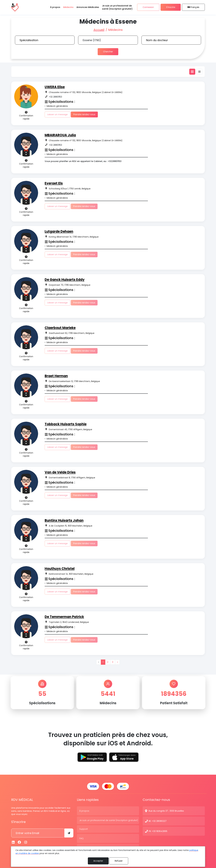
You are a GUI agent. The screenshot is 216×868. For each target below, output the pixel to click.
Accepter (98, 861)
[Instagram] (26, 842)
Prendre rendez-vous (84, 114)
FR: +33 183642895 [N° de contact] (158, 831)
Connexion (148, 7)
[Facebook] (20, 842)
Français (193, 7)
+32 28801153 (55, 97)
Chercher (108, 52)
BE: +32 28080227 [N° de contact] (158, 821)
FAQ (81, 838)
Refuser (119, 861)
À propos (84, 811)
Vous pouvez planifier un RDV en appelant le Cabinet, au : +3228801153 (83, 161)
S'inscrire (171, 7)
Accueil (99, 30)
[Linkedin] (13, 842)
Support (84, 829)
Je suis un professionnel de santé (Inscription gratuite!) (109, 820)
